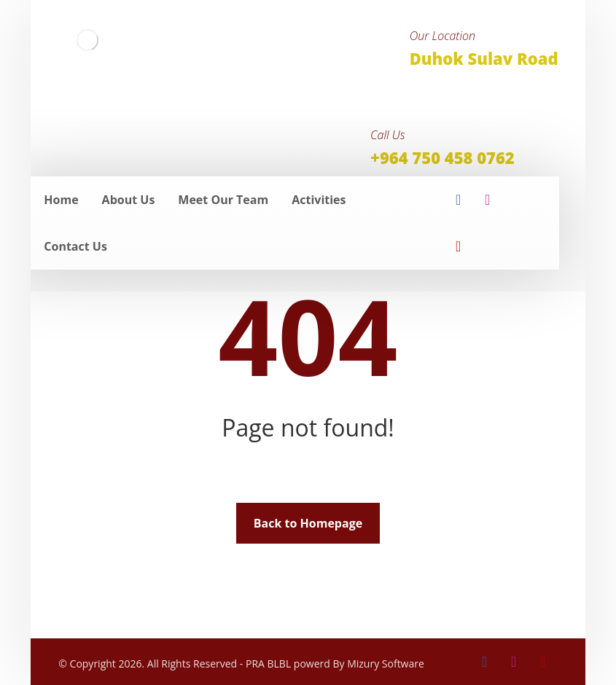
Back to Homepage (308, 523)
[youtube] (459, 246)
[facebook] (459, 200)
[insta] (488, 200)
